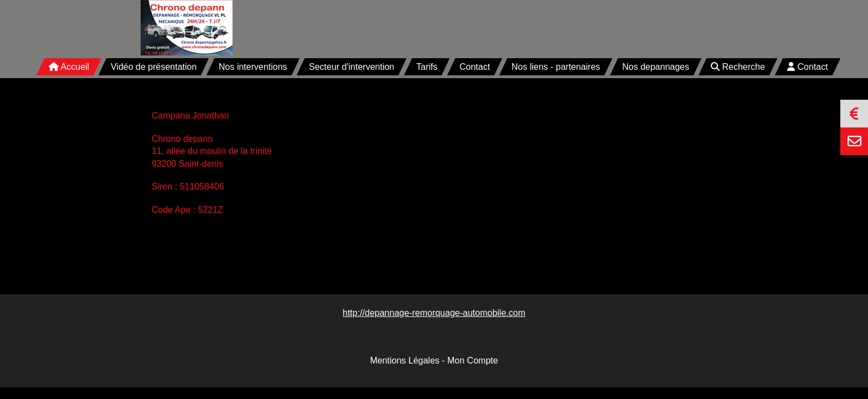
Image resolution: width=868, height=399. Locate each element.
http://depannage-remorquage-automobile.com (434, 313)
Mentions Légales (404, 360)
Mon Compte (473, 360)
